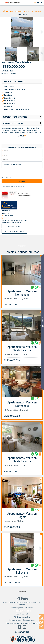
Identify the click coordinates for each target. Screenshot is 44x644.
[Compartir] (42, 3)
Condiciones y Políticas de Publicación (22, 608)
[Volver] (3, 3)
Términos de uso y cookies (22, 617)
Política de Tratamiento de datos (18, 187)
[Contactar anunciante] (40, 288)
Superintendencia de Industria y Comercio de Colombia (22, 623)
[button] (22, 81)
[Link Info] (22, 297)
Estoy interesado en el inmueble (22, 165)
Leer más (21, 136)
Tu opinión (43, 322)
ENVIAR (22, 181)
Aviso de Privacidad (22, 614)
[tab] (22, 81)
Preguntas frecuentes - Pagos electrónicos (22, 620)
